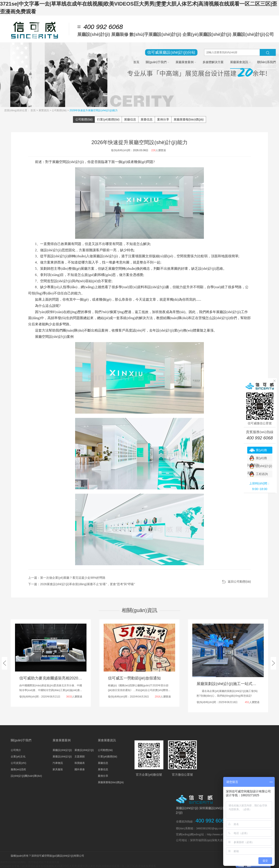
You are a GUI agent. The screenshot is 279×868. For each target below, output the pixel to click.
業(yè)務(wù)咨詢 (257, 451)
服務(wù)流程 (18, 769)
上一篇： (67, 578)
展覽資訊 (44, 110)
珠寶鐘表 (80, 763)
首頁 (33, 110)
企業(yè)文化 (18, 757)
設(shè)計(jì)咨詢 (260, 467)
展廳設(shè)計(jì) (62, 750)
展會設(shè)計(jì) (84, 750)
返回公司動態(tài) (239, 582)
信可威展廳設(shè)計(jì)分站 (171, 52)
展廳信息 (130, 119)
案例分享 (163, 119)
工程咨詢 (262, 474)
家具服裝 (58, 769)
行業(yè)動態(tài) (108, 119)
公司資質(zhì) (18, 763)
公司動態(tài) (59, 110)
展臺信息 (147, 119)
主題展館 (80, 757)
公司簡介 (16, 750)
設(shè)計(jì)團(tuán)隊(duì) (26, 776)
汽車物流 (58, 763)
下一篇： (82, 584)
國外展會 (80, 769)
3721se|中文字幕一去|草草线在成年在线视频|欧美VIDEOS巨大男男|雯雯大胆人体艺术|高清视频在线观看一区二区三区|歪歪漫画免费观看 (78, 866)
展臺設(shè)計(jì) (62, 757)
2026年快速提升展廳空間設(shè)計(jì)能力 (94, 110)
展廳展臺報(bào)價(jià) (189, 119)
